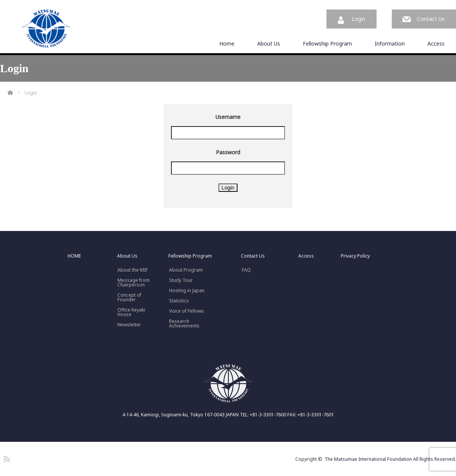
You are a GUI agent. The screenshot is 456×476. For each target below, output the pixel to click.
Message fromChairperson (134, 283)
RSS (6, 458)
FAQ (246, 270)
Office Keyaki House (131, 312)
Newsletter (129, 325)
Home (227, 43)
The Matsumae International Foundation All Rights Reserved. (390, 459)
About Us (269, 43)
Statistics (179, 301)
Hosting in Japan (187, 291)
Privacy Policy (355, 256)
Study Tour (181, 280)
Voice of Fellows (187, 311)
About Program (186, 270)
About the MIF (133, 270)
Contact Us (431, 19)
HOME (74, 256)
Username (228, 117)
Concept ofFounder (129, 297)
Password (228, 152)
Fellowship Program (327, 43)
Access (436, 43)
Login (358, 19)
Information (390, 43)
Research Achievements (184, 324)
